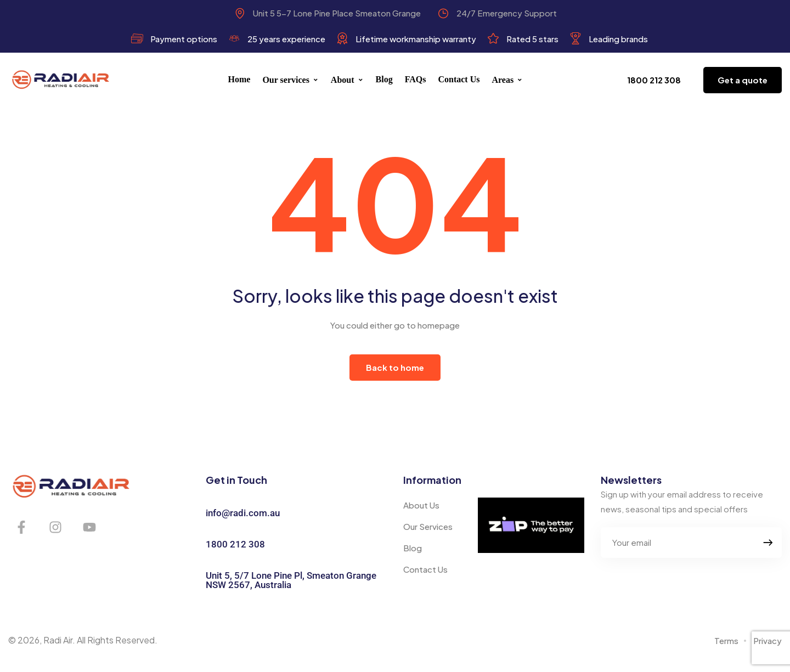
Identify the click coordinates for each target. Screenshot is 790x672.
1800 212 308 (235, 544)
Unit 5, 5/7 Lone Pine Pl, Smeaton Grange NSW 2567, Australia (291, 580)
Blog (384, 79)
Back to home (395, 367)
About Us (421, 505)
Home (239, 79)
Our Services (428, 526)
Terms (726, 640)
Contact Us (459, 79)
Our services (290, 80)
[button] (654, 80)
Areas (507, 80)
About (347, 80)
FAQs (416, 79)
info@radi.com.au (243, 513)
